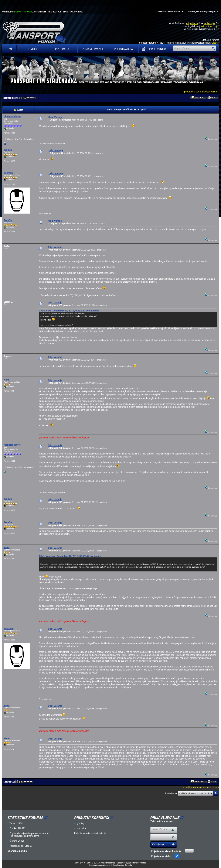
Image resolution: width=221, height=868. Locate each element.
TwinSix (8, 150)
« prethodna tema (192, 92)
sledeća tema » (210, 92)
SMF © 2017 (93, 863)
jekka (7, 380)
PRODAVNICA (153, 49)
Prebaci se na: (171, 793)
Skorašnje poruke (17, 851)
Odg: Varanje (55, 117)
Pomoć (32, 49)
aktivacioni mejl (209, 26)
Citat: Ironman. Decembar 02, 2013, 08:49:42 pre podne (70, 556)
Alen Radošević (12, 116)
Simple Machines (107, 863)
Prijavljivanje (93, 49)
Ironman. (8, 173)
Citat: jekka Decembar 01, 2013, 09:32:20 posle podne (69, 311)
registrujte (209, 23)
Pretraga (62, 49)
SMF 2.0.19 (80, 863)
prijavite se (192, 23)
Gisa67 (215, 43)
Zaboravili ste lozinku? (162, 821)
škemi (7, 738)
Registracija (123, 49)
